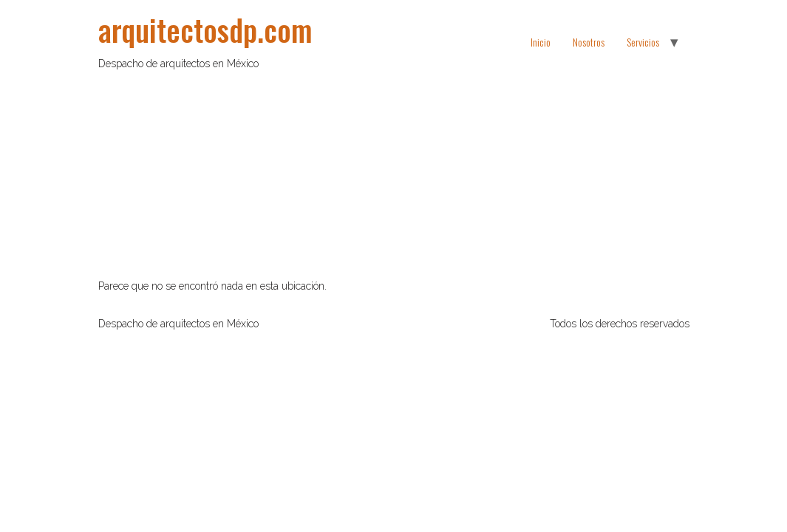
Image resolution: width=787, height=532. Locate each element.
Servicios (643, 42)
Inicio (541, 42)
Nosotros (589, 42)
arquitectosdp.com (205, 30)
